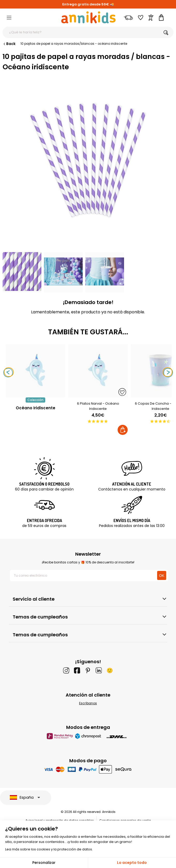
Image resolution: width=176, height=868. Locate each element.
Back (9, 44)
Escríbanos (88, 703)
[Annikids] (88, 17)
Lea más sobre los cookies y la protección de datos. (49, 849)
